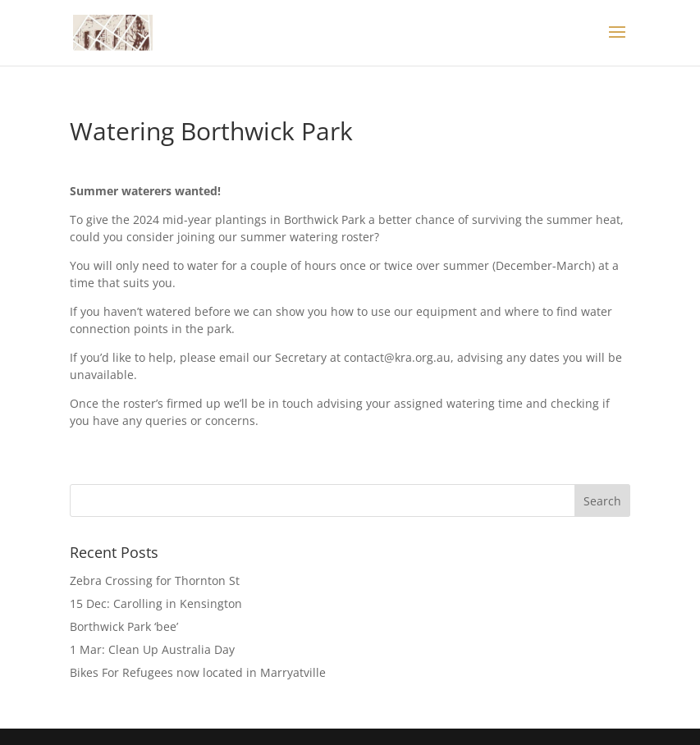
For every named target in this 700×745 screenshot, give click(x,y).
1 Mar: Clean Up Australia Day (152, 649)
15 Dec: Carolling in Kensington (156, 603)
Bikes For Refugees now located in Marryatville (198, 672)
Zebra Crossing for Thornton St (155, 580)
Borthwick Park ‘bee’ (124, 626)
